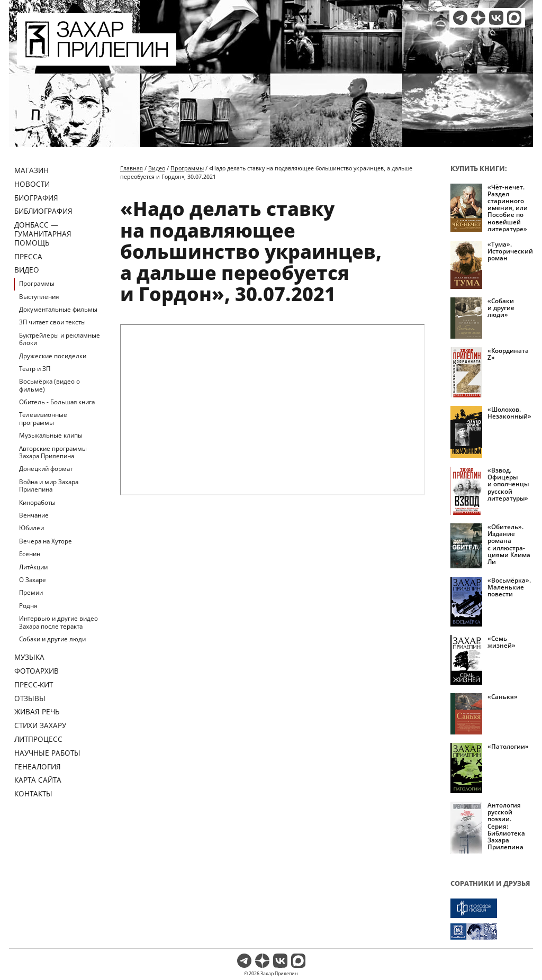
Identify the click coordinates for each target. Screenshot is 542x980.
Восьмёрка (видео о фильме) (49, 385)
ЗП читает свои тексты (52, 322)
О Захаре (33, 580)
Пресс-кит (34, 684)
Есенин (30, 554)
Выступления (39, 297)
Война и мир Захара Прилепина (49, 486)
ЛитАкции (33, 567)
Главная (132, 168)
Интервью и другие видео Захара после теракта (58, 622)
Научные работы (47, 753)
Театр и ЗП (35, 369)
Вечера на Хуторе (46, 541)
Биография (36, 198)
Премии (31, 592)
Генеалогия (38, 766)
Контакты (33, 793)
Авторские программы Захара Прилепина (53, 452)
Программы (37, 283)
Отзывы (30, 698)
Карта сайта (38, 780)
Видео (27, 270)
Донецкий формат (46, 469)
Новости (32, 184)
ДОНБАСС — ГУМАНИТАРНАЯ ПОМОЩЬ (43, 234)
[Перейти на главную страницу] (97, 59)
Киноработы (37, 502)
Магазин (31, 170)
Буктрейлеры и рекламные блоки (60, 339)
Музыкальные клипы (51, 435)
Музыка (29, 657)
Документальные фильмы (58, 309)
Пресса (28, 256)
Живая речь (37, 711)
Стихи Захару (40, 725)
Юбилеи (31, 528)
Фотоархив (37, 671)
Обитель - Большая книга (57, 402)
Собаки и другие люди (52, 639)
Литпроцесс (38, 739)
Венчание (34, 515)
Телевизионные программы (43, 418)
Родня (28, 606)
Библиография (43, 211)
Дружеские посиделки (53, 356)
